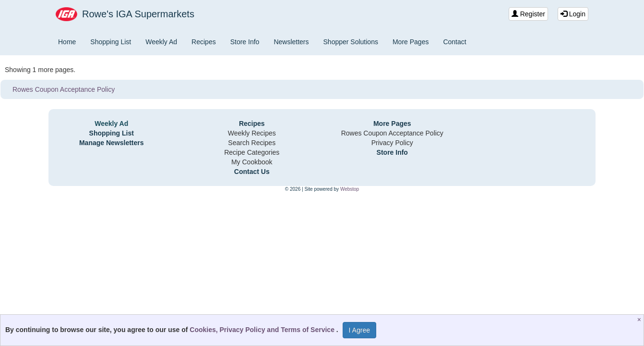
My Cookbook (252, 162)
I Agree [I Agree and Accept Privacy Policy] (359, 330)
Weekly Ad (161, 42)
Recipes (204, 42)
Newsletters (291, 42)
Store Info (245, 42)
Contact (454, 42)
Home (67, 42)
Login (573, 14)
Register (528, 14)
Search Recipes (252, 143)
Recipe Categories (252, 152)
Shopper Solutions (351, 42)
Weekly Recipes (252, 133)
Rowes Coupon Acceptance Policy (64, 89)
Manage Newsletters (112, 143)
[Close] (640, 320)
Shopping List (111, 42)
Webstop (350, 189)
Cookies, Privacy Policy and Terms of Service (263, 330)
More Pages (411, 42)
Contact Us (252, 172)
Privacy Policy (392, 143)
